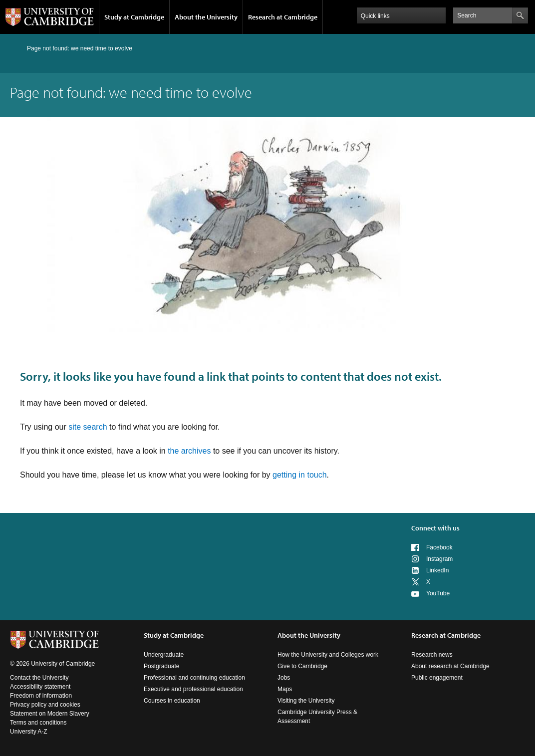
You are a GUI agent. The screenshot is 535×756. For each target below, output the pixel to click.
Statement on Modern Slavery (50, 714)
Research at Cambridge (283, 17)
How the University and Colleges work (328, 655)
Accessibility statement (40, 687)
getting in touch (300, 475)
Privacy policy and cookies (45, 705)
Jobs (284, 678)
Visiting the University (306, 701)
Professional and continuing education (194, 678)
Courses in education (172, 701)
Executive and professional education (193, 689)
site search (88, 427)
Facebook (439, 547)
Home (14, 48)
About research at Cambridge (450, 666)
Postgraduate (161, 666)
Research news (432, 655)
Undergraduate (164, 655)
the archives (189, 451)
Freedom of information (41, 696)
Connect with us (435, 528)
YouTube (438, 593)
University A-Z (29, 732)
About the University (206, 17)
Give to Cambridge (302, 666)
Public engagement (437, 678)
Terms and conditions (38, 723)
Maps (285, 689)
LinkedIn (437, 570)
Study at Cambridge (134, 17)
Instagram (439, 559)
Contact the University (39, 678)
